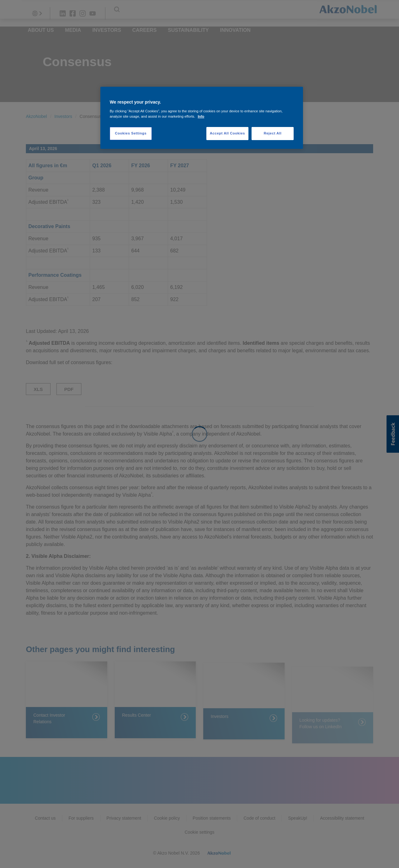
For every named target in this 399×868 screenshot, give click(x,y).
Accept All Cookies (227, 133)
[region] (202, 118)
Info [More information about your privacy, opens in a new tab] (201, 116)
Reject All (273, 133)
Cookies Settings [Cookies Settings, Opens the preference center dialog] (131, 133)
